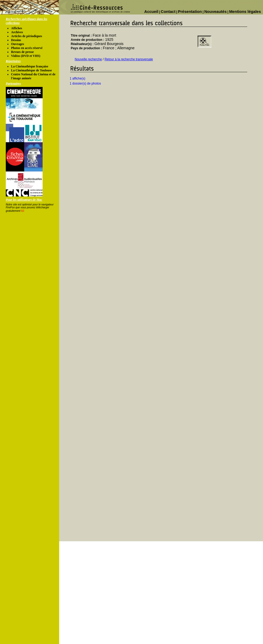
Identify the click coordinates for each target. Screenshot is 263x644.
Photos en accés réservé (27, 48)
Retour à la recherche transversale (129, 59)
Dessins (16, 40)
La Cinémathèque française (30, 66)
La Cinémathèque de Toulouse (31, 70)
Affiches (17, 28)
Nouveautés (216, 11)
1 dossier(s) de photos (85, 83)
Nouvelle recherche (88, 59)
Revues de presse (22, 52)
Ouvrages (17, 44)
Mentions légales (245, 11)
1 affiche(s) (77, 78)
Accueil (151, 11)
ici (22, 211)
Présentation (190, 11)
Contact (168, 11)
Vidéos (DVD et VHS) (26, 56)
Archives (17, 32)
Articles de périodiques (27, 36)
